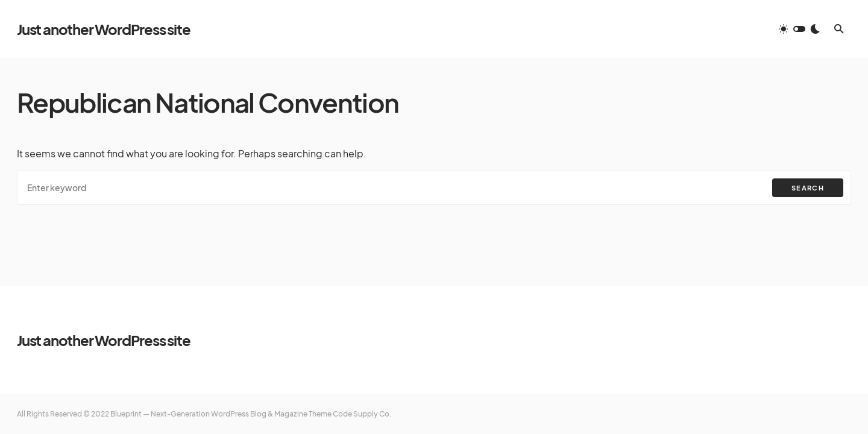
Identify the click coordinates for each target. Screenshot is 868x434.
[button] (799, 29)
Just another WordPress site (104, 29)
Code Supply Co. (362, 414)
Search (808, 188)
